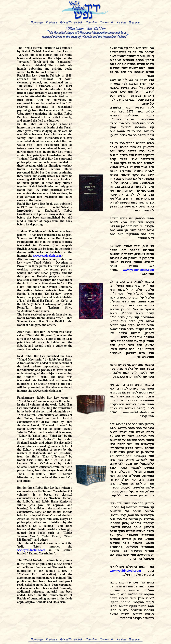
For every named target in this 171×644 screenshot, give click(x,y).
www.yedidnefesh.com (47, 256)
